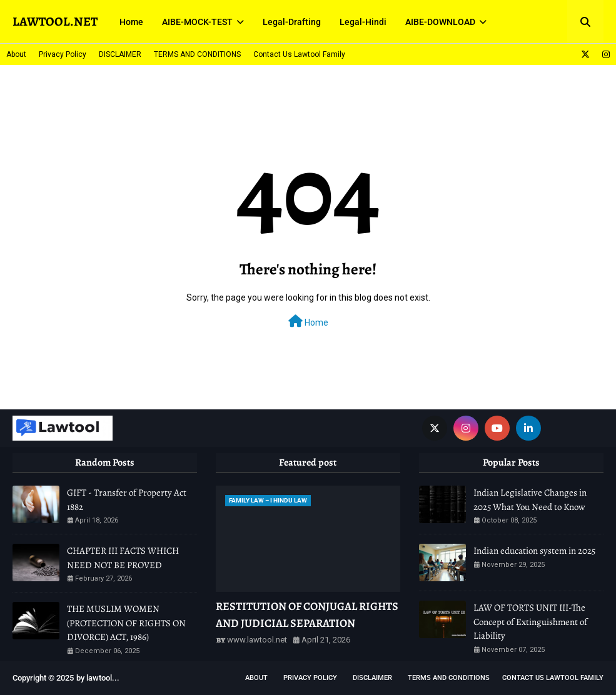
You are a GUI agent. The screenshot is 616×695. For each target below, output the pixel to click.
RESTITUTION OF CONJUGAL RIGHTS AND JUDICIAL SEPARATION (307, 615)
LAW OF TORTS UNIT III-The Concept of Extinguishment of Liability (530, 622)
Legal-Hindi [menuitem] (363, 22)
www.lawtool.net (257, 640)
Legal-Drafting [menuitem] (292, 22)
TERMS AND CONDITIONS (197, 54)
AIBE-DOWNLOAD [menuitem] (440, 22)
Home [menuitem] (131, 22)
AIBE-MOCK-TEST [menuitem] (197, 22)
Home (308, 321)
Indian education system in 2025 (534, 551)
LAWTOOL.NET (55, 22)
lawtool (99, 678)
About (16, 54)
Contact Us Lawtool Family (299, 54)
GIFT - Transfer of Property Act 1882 (127, 500)
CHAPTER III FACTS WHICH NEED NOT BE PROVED (123, 558)
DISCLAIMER (120, 54)
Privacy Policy (63, 54)
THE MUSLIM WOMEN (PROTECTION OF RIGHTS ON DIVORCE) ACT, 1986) (126, 623)
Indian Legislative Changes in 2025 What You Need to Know (530, 500)
